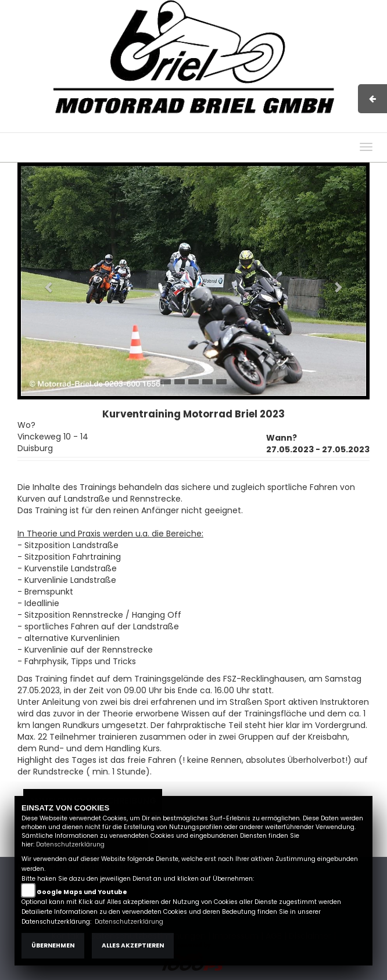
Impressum (212, 127)
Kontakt (285, 127)
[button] (44, 281)
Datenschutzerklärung (70, 844)
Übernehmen (53, 945)
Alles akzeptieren (133, 945)
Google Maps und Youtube (82, 892)
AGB (252, 127)
